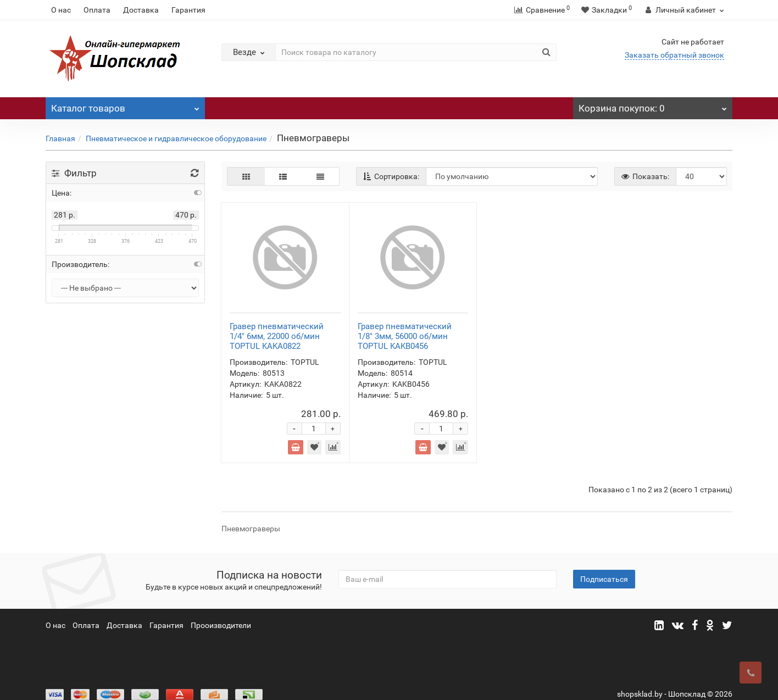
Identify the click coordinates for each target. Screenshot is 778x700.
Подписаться (604, 563)
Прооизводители (221, 609)
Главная (60, 138)
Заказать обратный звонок (674, 55)
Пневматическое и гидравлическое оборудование (176, 138)
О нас (61, 10)
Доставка (141, 10)
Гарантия (188, 10)
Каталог (125, 105)
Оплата (97, 10)
